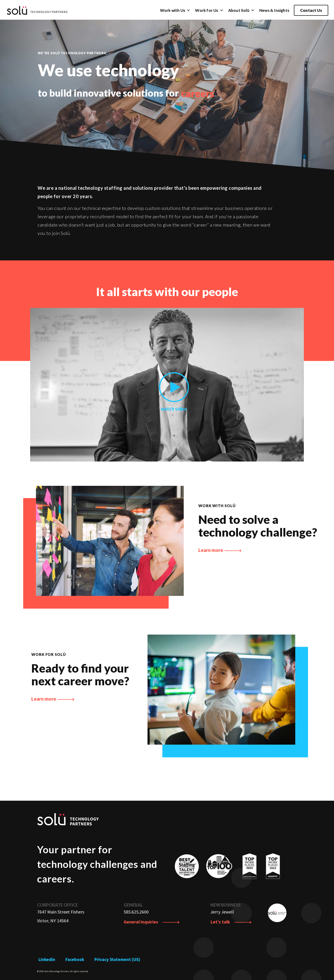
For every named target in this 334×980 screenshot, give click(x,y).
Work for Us (209, 10)
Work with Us (175, 10)
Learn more (220, 550)
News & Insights (274, 10)
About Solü (241, 10)
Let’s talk (231, 922)
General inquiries (152, 922)
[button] (188, 10)
